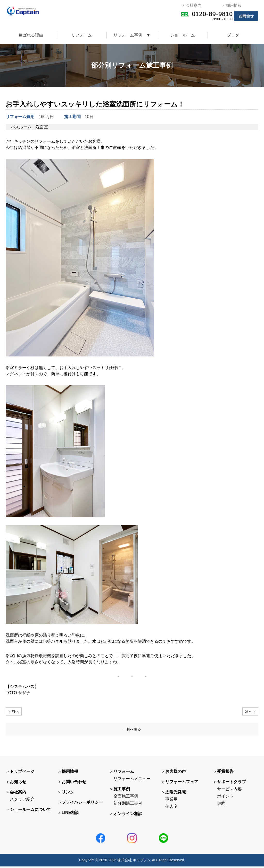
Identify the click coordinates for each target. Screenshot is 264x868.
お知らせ (18, 783)
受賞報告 (225, 773)
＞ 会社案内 (191, 5)
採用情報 (70, 773)
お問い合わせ (74, 783)
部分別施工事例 (128, 805)
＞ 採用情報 (231, 5)
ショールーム (183, 35)
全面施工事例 (126, 798)
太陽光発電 (176, 794)
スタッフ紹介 (22, 801)
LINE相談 (70, 814)
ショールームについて (30, 811)
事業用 (171, 801)
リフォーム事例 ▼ (132, 35)
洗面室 (42, 127)
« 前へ (14, 711)
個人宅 (171, 808)
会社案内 (18, 794)
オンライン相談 (128, 815)
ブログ (233, 35)
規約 (221, 805)
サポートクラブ (232, 783)
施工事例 (122, 790)
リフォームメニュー (132, 780)
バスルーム (21, 127)
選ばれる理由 (31, 35)
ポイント (225, 798)
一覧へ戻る (132, 730)
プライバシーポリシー (82, 804)
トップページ (22, 773)
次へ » (250, 711)
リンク (68, 794)
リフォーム (81, 35)
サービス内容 (229, 790)
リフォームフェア (182, 783)
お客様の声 (176, 773)
